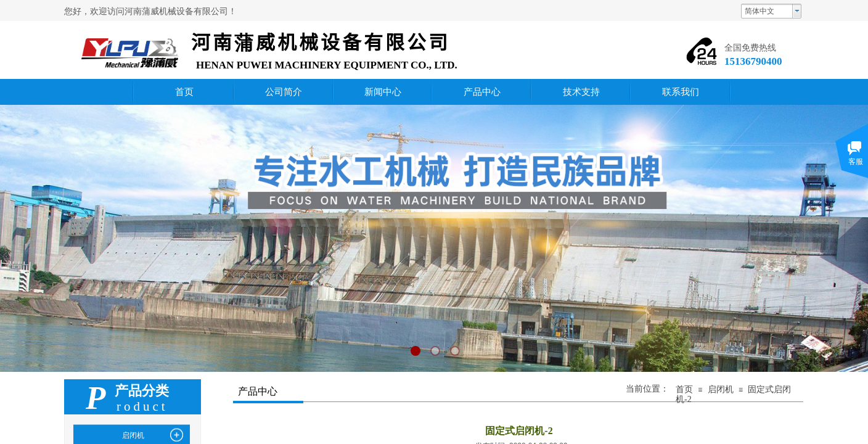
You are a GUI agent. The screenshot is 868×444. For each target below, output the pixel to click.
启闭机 (721, 389)
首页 (684, 389)
